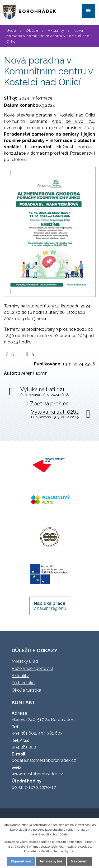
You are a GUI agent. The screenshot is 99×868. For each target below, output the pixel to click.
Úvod (11, 30)
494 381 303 (24, 747)
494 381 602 (24, 733)
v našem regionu (50, 606)
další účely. (60, 834)
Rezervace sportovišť (32, 668)
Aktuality (56, 30)
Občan (32, 30)
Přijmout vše (21, 861)
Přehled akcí (23, 683)
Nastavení (79, 861)
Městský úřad (25, 661)
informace (42, 98)
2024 (24, 98)
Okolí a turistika (26, 690)
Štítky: (11, 98)
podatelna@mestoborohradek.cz (44, 760)
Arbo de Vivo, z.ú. (73, 121)
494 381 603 (50, 733)
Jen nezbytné (51, 861)
